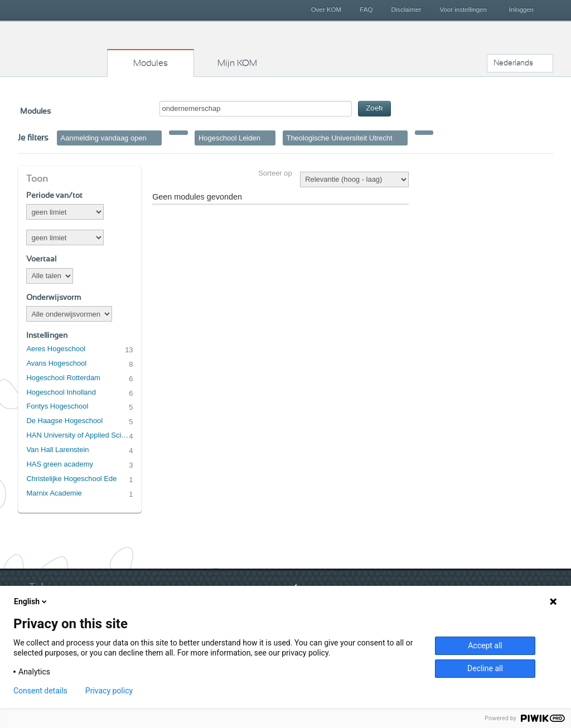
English (31, 601)
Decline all (485, 668)
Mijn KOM (237, 63)
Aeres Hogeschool (56, 349)
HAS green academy (60, 464)
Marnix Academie (54, 493)
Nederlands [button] (513, 63)
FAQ (366, 9)
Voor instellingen (463, 9)
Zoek (374, 108)
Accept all (485, 646)
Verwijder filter (154, 138)
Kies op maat (63, 47)
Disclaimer (407, 9)
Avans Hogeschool (56, 363)
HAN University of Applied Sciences (78, 435)
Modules (151, 63)
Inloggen (521, 9)
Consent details (40, 691)
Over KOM (326, 9)
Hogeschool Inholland (61, 392)
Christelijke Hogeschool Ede (71, 479)
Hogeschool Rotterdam (63, 378)
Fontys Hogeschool (57, 406)
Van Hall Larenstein (57, 450)
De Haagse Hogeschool (64, 421)
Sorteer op (275, 173)
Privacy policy (109, 691)
